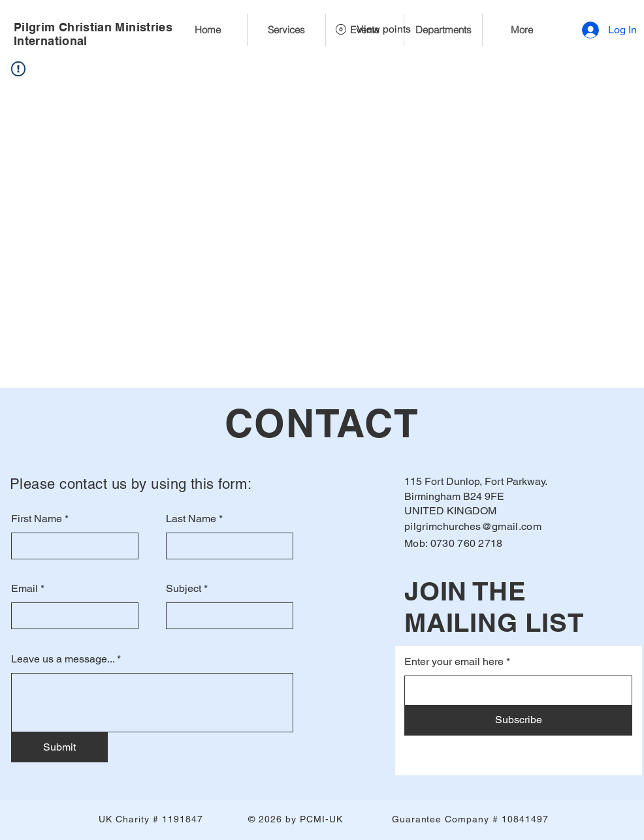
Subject (184, 589)
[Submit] (59, 747)
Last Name (191, 519)
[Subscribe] (518, 721)
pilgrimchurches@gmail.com (473, 526)
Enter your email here (454, 662)
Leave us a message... (63, 659)
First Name (37, 519)
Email (24, 589)
